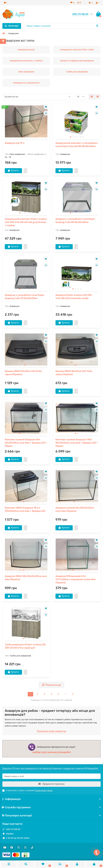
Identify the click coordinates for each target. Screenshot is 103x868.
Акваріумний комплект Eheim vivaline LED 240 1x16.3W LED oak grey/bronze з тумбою (26, 222)
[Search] (63, 26)
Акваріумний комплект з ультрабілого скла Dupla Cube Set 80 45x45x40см (77, 145)
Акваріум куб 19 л (15, 143)
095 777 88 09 (13, 829)
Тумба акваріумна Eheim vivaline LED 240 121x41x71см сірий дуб (25, 647)
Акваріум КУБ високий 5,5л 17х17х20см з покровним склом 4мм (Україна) (75, 580)
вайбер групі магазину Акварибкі (52, 753)
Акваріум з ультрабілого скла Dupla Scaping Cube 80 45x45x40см (75, 221)
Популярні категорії (51, 816)
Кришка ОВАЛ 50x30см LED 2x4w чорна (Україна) (23, 373)
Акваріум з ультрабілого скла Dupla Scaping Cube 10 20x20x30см (24, 297)
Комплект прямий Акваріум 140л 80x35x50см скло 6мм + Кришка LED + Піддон (77, 443)
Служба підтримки (51, 807)
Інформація (51, 799)
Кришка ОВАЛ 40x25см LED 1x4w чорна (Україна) (74, 373)
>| (73, 695)
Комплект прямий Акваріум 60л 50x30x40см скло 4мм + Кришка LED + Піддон (26, 443)
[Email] (51, 776)
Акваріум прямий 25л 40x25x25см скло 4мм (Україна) (75, 510)
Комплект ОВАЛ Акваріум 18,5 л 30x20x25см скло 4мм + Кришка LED (25, 510)
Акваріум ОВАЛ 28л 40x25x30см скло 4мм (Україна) (26, 578)
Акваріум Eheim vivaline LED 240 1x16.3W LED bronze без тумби (74, 297)
